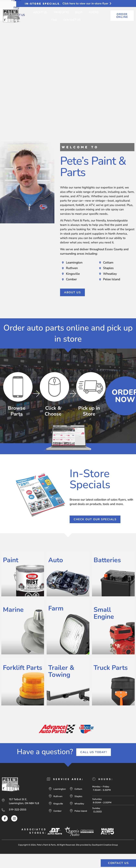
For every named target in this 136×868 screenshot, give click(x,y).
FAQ (54, 20)
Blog (79, 12)
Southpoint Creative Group (105, 845)
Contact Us (72, 20)
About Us (40, 12)
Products (61, 12)
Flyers (94, 12)
